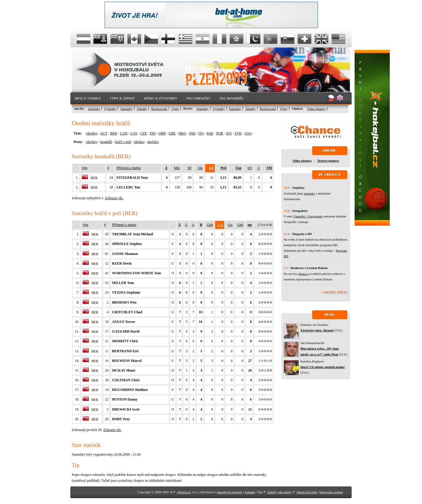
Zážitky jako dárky (279, 492)
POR (220, 133)
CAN (124, 133)
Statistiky (127, 109)
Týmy (175, 109)
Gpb (240, 225)
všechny (92, 133)
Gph (210, 225)
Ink (211, 168)
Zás (200, 168)
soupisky (309, 193)
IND (192, 133)
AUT (104, 133)
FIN (153, 133)
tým (85, 168)
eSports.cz (184, 492)
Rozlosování (159, 109)
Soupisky (94, 109)
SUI (229, 133)
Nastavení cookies (331, 492)
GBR (162, 133)
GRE (172, 133)
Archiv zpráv (336, 292)
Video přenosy (316, 109)
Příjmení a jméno (129, 168)
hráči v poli (123, 142)
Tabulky (142, 109)
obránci (139, 142)
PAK (210, 133)
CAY (134, 133)
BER (114, 133)
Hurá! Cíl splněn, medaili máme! (323, 367)
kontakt (250, 492)
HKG (182, 133)
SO (250, 168)
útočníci (153, 142)
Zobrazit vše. (114, 198)
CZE (144, 133)
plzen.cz (304, 274)
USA (248, 133)
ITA (201, 133)
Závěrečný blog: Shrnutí (317, 330)
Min (177, 168)
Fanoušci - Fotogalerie (308, 216)
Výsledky (110, 109)
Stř (189, 168)
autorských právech (229, 492)
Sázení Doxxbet (307, 492)
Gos (220, 225)
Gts (230, 225)
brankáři (106, 142)
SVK (238, 133)
